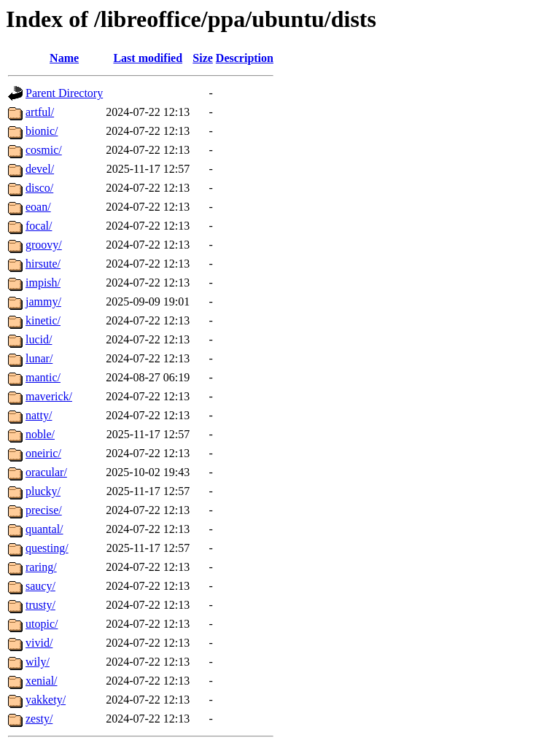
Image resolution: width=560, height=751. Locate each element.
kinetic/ (43, 320)
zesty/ (39, 719)
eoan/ (38, 207)
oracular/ (46, 472)
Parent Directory (64, 93)
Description (245, 58)
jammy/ (43, 301)
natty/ (39, 415)
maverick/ (49, 396)
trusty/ (40, 605)
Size (203, 58)
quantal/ (44, 529)
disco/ (39, 188)
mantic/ (43, 377)
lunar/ (39, 358)
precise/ (44, 510)
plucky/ (43, 491)
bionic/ (42, 131)
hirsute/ (43, 264)
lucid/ (39, 339)
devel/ (40, 169)
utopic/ (42, 624)
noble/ (40, 434)
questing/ (47, 548)
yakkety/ (46, 700)
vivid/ (39, 643)
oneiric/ (43, 453)
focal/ (39, 226)
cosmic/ (44, 150)
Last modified (148, 58)
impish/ (43, 283)
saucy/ (40, 586)
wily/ (38, 662)
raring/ (41, 567)
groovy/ (44, 245)
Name (64, 58)
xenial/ (42, 681)
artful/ (40, 112)
